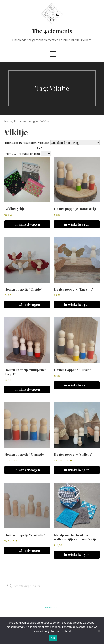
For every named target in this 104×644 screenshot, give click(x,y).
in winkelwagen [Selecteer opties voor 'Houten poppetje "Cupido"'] (27, 305)
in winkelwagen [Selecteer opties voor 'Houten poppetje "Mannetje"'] (27, 470)
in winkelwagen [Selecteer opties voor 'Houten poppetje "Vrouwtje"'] (27, 550)
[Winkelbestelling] (75, 143)
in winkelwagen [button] (27, 224)
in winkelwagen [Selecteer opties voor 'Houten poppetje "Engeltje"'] (77, 305)
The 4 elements (52, 31)
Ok (53, 638)
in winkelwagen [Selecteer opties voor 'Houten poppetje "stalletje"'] (77, 470)
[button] (53, 54)
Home (8, 121)
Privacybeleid (52, 607)
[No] (99, 631)
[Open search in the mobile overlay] (52, 586)
